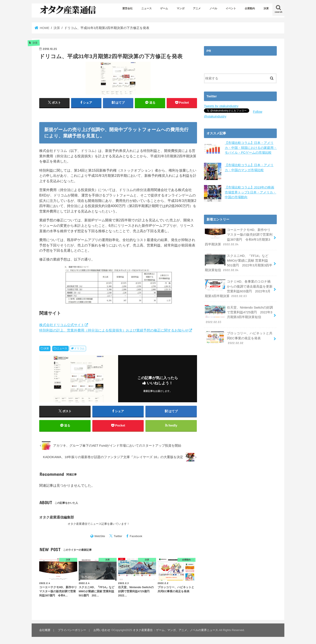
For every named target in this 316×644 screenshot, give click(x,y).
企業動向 (250, 8)
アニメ (197, 8)
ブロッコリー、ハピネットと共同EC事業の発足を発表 (239, 338)
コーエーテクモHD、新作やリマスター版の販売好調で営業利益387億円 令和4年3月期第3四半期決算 (239, 237)
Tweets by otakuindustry (221, 106)
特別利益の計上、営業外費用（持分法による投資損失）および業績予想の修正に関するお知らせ (114, 330)
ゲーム (164, 8)
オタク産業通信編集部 (57, 517)
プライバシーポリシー (72, 630)
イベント (231, 8)
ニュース (147, 8)
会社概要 (45, 630)
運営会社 (127, 8)
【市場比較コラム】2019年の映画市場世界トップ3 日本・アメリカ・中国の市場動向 (250, 192)
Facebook (136, 536)
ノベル (213, 8)
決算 (266, 8)
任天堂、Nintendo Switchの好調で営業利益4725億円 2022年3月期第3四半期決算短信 (239, 315)
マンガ (181, 8)
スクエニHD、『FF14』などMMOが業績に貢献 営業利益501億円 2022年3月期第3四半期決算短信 (239, 263)
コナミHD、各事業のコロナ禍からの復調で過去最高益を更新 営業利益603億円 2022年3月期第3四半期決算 (239, 289)
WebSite (100, 536)
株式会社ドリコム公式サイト (62, 325)
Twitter (118, 536)
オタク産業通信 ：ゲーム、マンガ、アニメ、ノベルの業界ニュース (176, 630)
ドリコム (79, 348)
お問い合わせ (102, 630)
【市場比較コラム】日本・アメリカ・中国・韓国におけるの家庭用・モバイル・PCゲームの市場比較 (251, 148)
